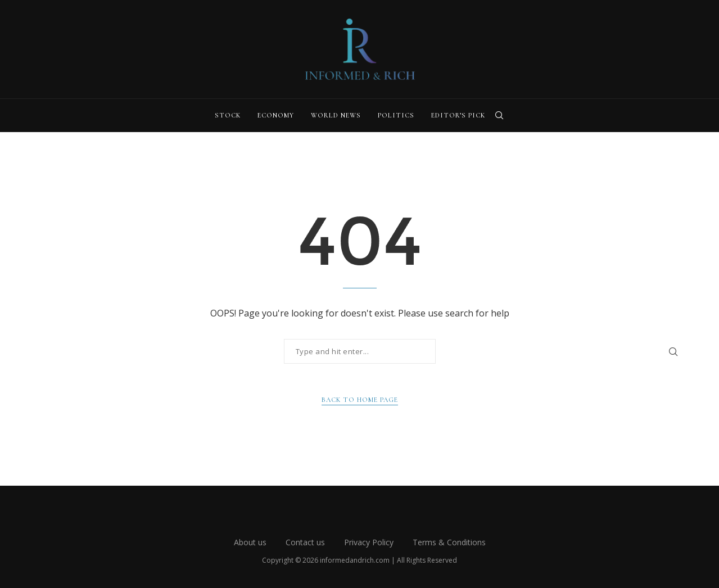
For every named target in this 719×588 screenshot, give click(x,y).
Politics (396, 115)
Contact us (305, 542)
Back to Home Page (360, 400)
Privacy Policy (369, 542)
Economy (276, 115)
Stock (228, 115)
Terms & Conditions (449, 542)
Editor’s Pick (458, 115)
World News (336, 115)
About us (250, 542)
